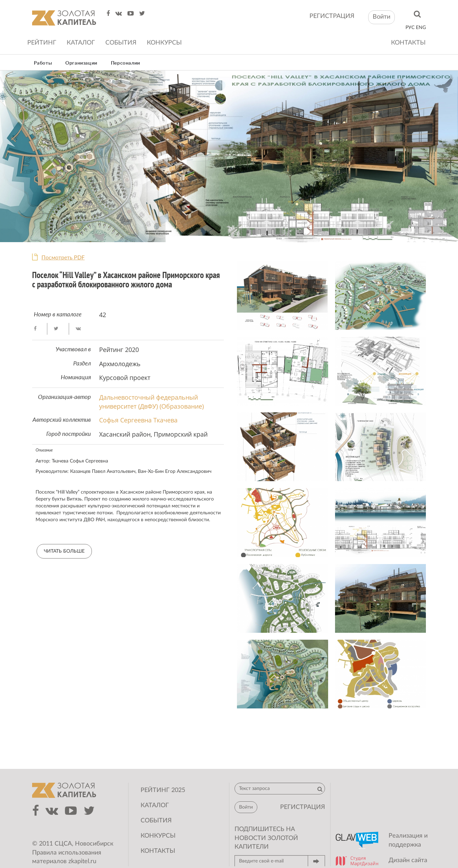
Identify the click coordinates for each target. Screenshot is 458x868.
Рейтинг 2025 (163, 790)
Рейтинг (42, 43)
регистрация (332, 16)
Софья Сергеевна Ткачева (138, 420)
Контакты (408, 43)
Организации (81, 63)
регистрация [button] (303, 807)
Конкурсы (164, 43)
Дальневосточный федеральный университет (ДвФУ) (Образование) (151, 402)
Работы (43, 63)
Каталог (81, 43)
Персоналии (126, 63)
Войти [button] (381, 17)
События (121, 43)
